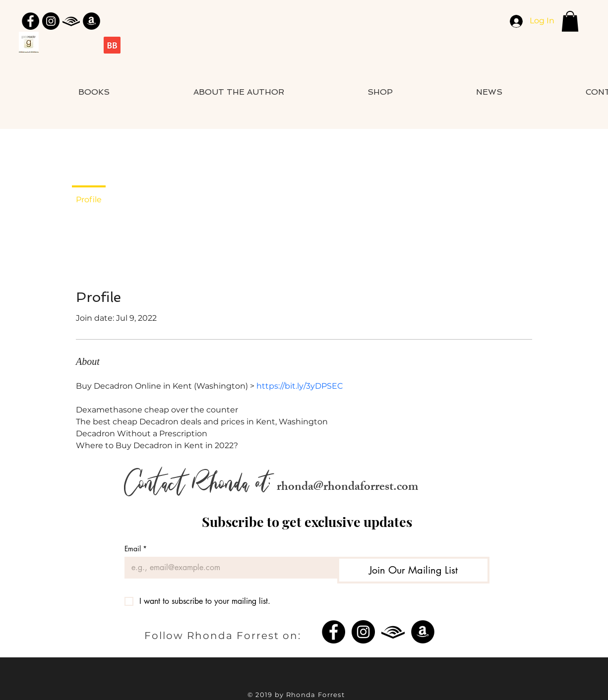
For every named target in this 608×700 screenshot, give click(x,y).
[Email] (228, 568)
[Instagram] (51, 21)
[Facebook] (30, 21)
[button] (570, 21)
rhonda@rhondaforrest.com (347, 488)
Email (136, 549)
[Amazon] (91, 21)
